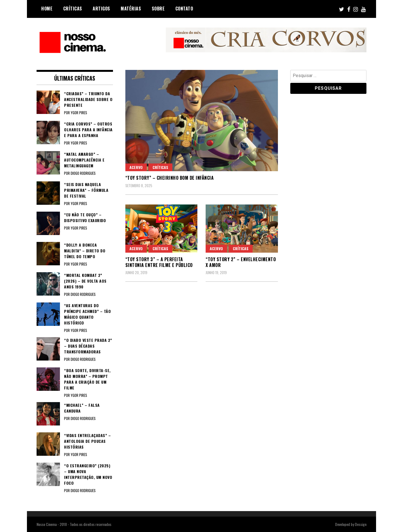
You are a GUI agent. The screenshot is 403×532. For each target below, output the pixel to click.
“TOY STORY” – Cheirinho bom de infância (170, 178)
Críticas (73, 9)
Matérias (131, 9)
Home (47, 9)
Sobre (158, 9)
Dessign (361, 524)
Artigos (101, 9)
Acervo (136, 167)
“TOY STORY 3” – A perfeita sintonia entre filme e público (159, 262)
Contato (184, 9)
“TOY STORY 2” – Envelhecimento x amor (241, 262)
